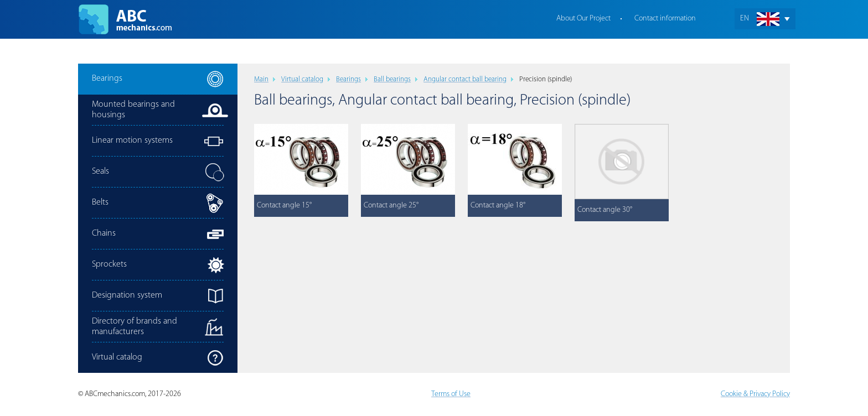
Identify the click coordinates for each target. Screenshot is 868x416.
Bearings (348, 79)
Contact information (665, 19)
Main (261, 79)
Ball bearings (392, 79)
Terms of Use (451, 394)
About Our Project (583, 19)
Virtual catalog (302, 79)
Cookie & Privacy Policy (755, 394)
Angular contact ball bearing (465, 79)
